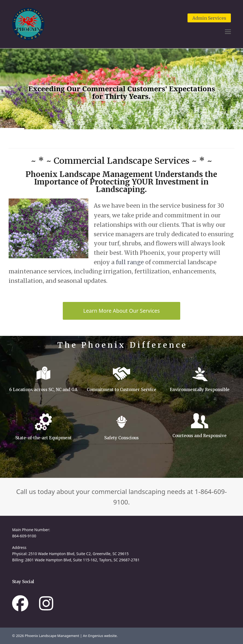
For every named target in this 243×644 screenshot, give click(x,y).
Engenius (96, 636)
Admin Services (209, 18)
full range (130, 262)
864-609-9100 (24, 536)
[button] (228, 32)
